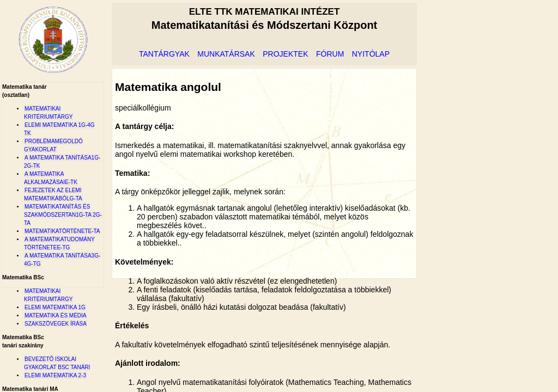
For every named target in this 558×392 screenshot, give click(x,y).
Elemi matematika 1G (55, 307)
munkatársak (226, 54)
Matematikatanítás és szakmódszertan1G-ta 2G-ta (63, 215)
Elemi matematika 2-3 (55, 375)
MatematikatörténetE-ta (62, 231)
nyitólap (371, 54)
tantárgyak (164, 54)
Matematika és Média (56, 316)
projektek (285, 54)
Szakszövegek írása (56, 324)
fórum (330, 54)
